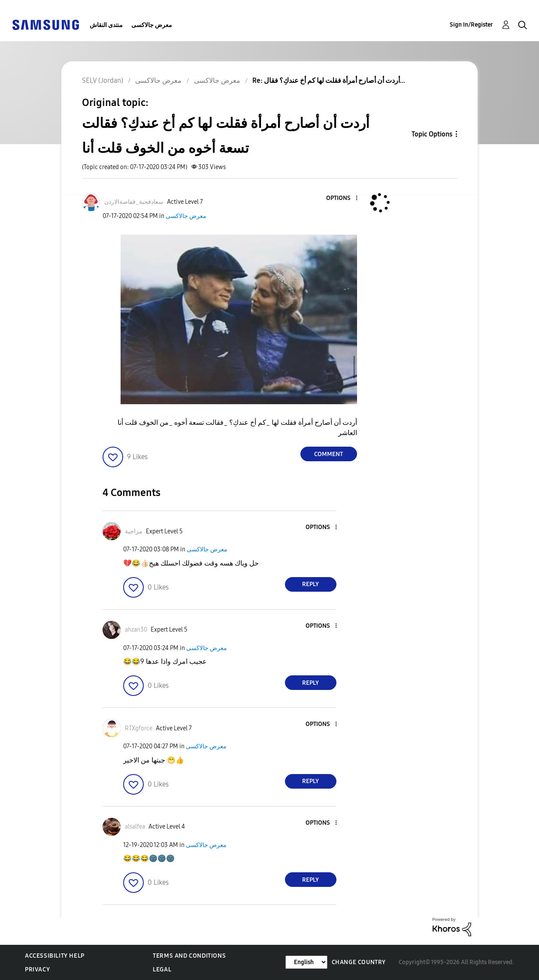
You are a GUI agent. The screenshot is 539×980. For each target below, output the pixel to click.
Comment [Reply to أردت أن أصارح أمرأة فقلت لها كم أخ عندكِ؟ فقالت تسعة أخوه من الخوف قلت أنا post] (329, 454)
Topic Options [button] (432, 134)
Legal (162, 969)
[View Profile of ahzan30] (136, 630)
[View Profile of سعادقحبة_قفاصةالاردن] (134, 202)
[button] (342, 198)
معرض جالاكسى (152, 25)
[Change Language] (306, 962)
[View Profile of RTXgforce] (139, 728)
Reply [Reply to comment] (310, 584)
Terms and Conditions (189, 956)
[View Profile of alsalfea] (135, 827)
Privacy (37, 969)
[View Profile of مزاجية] (134, 531)
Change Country (359, 962)
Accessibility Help (55, 956)
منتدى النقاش (106, 25)
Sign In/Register (471, 25)
